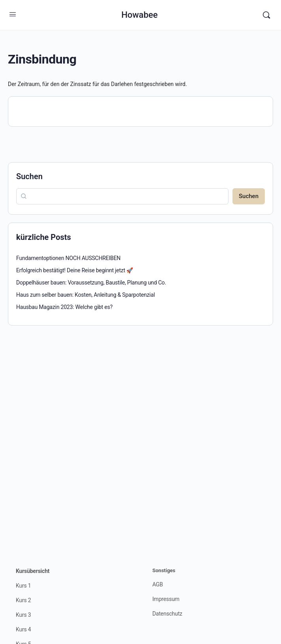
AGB (158, 584)
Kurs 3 (23, 615)
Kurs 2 (23, 600)
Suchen (29, 176)
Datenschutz (167, 614)
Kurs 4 (23, 629)
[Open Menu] (13, 14)
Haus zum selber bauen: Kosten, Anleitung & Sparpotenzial (85, 295)
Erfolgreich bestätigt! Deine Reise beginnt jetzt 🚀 (75, 270)
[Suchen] (266, 15)
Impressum (166, 599)
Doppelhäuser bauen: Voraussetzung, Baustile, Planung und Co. (91, 283)
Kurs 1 (23, 586)
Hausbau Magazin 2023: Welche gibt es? (64, 307)
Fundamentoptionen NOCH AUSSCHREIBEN (68, 258)
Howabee (139, 15)
